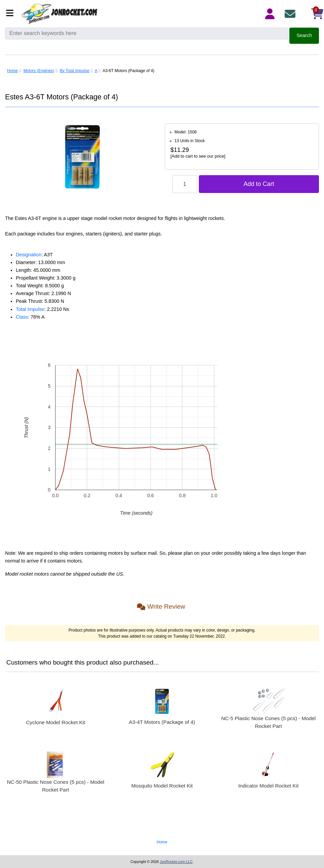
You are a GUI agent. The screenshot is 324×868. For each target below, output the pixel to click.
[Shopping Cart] (312, 14)
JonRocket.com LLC (176, 862)
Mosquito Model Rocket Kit (162, 786)
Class (22, 317)
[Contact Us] (291, 14)
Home (12, 71)
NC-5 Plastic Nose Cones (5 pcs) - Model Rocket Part (268, 722)
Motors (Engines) (39, 71)
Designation (29, 255)
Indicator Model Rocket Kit (268, 786)
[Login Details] (271, 14)
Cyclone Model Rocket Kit (56, 722)
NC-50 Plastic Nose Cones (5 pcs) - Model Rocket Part (55, 786)
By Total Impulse (75, 71)
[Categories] (12, 14)
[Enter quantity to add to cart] (185, 184)
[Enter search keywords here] (147, 34)
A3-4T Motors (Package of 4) (162, 722)
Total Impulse (30, 309)
